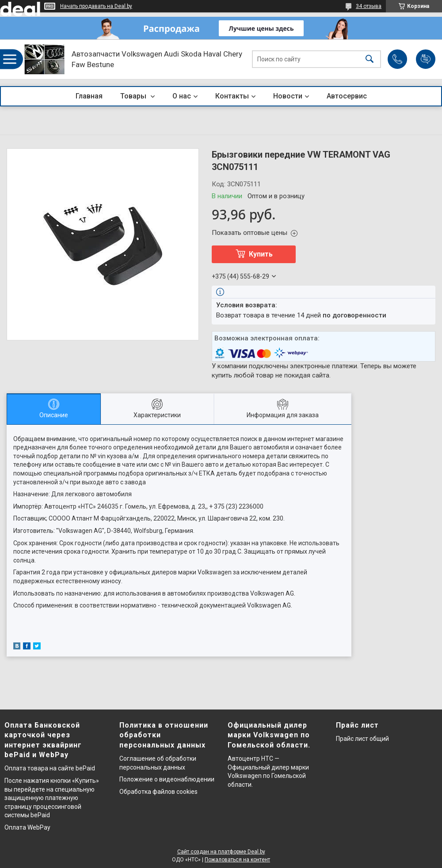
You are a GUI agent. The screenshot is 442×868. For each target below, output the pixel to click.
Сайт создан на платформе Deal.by (221, 852)
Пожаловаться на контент (237, 860)
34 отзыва (369, 6)
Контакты (232, 96)
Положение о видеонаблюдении (167, 779)
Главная (89, 96)
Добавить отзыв (426, 59)
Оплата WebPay (27, 827)
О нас (182, 96)
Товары (134, 96)
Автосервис (347, 96)
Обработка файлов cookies (158, 792)
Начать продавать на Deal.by (96, 6)
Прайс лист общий (362, 739)
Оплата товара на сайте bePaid (50, 768)
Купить (261, 254)
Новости (288, 96)
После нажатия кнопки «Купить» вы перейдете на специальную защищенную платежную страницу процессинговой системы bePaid (52, 798)
